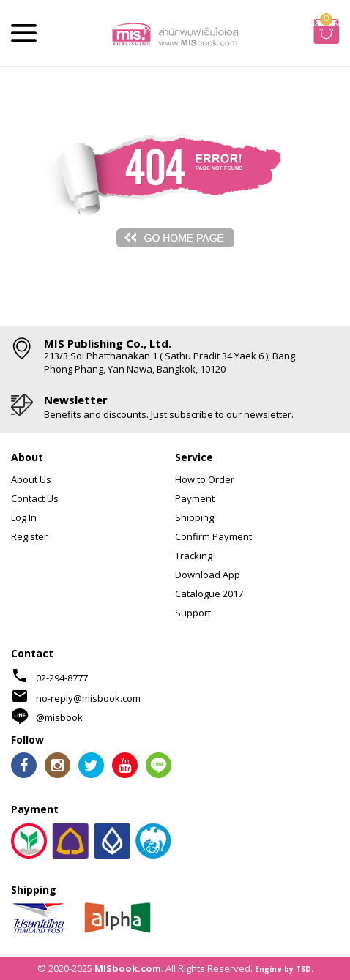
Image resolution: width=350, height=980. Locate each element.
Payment (195, 498)
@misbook (59, 717)
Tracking (194, 556)
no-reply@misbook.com (88, 698)
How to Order (205, 479)
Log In (24, 517)
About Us (31, 479)
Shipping (194, 517)
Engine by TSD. (284, 969)
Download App (208, 575)
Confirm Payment (213, 536)
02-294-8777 (62, 678)
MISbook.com (128, 968)
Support (193, 613)
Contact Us (35, 498)
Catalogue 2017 (209, 594)
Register (29, 536)
